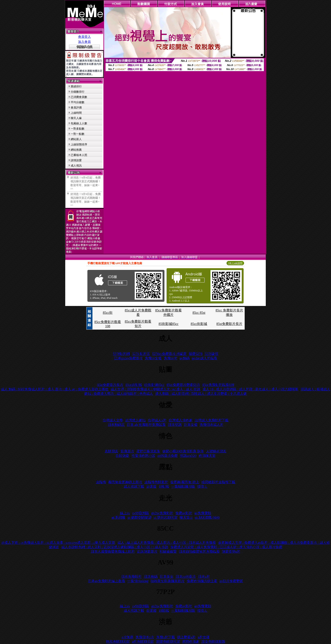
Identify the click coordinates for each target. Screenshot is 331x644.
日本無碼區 (116, 425)
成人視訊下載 (134, 486)
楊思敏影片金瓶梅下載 (218, 482)
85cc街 (108, 313)
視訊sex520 (188, 456)
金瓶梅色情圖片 (156, 482)
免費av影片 (184, 513)
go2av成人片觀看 (204, 358)
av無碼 (185, 358)
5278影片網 (121, 354)
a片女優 (204, 637)
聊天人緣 (76, 118)
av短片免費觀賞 (231, 581)
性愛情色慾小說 (143, 456)
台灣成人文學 (113, 420)
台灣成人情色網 (180, 420)
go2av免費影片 (162, 513)
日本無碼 (151, 577)
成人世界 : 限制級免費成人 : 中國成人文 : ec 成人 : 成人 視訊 (155, 389)
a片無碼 (127, 637)
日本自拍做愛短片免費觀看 (199, 551)
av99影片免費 (168, 456)
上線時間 (76, 113)
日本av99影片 (186, 577)
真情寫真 (111, 451)
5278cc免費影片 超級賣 (169, 354)
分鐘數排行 (78, 92)
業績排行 (76, 86)
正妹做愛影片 (147, 551)
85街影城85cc (168, 324)
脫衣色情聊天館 (118, 642)
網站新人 (76, 139)
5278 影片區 (141, 354)
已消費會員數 (79, 97)
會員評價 (76, 108)
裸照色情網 (191, 642)
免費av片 (170, 358)
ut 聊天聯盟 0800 (207, 517)
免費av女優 (153, 358)
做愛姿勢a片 (231, 551)
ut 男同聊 (118, 517)
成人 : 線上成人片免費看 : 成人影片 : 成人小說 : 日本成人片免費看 (167, 543)
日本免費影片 (131, 577)
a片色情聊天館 (143, 642)
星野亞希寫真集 (148, 451)
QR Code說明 (235, 263)
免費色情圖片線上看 (202, 581)
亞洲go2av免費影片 (128, 358)
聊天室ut (186, 517)
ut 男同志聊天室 (165, 517)
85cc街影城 (199, 324)
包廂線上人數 (79, 123)
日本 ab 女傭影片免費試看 (146, 425)
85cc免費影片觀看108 (218, 385)
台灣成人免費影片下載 (212, 420)
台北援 (151, 486)
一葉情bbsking (138, 581)
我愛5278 (195, 354)
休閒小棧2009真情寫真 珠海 (183, 451)
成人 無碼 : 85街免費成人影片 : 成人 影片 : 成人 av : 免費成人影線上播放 (55, 389)
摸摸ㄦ (202, 486)
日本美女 (167, 577)
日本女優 (191, 425)
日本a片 (204, 577)
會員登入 (84, 37)
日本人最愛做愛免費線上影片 (113, 551)
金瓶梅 (101, 482)
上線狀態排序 (79, 144)
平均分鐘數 (78, 102)
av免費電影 (203, 513)
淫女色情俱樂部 (213, 642)
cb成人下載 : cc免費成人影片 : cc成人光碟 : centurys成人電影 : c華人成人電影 (58, 543)
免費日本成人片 (212, 425)
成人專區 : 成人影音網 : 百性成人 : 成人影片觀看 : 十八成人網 (201, 394)
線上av (125, 513)
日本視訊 (175, 425)
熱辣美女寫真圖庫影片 (167, 581)
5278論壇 (212, 354)
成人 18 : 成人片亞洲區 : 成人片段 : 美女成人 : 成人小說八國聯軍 (250, 389)
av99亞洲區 (140, 513)
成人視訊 (76, 166)
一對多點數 (78, 129)
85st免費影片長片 (229, 324)
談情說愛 (76, 160)
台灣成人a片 (157, 420)
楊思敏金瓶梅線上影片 (125, 482)
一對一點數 (78, 134)
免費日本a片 (145, 637)
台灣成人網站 (135, 420)
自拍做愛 (122, 456)
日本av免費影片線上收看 (106, 581)
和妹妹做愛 (168, 551)
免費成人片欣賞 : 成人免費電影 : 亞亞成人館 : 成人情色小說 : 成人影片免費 (226, 547)
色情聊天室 (207, 456)
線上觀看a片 (186, 637)
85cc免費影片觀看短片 (183, 385)
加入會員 (84, 42)
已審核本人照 (79, 155)
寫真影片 (127, 451)
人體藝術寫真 (216, 451)
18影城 (164, 486)
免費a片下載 (165, 637)
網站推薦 (76, 150)
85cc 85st (199, 313)
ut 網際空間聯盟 (139, 517)
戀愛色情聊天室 (168, 642)
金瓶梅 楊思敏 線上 (185, 482)
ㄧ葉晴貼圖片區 (183, 486)
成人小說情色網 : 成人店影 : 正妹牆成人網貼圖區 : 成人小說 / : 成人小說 (115, 547)
